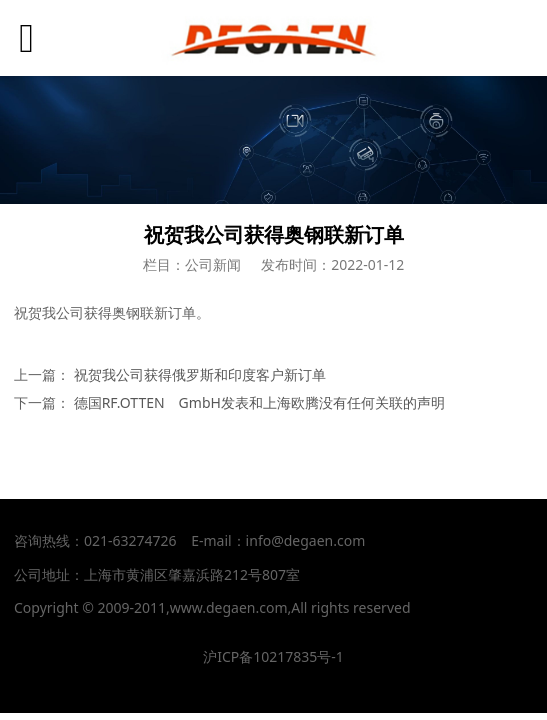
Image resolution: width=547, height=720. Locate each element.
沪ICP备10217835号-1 (273, 656)
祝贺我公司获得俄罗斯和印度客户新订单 (200, 374)
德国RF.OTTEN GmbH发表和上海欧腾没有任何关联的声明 (259, 402)
